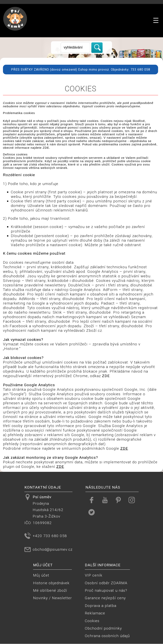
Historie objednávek (51, 583)
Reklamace (95, 613)
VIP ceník (94, 575)
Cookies (92, 621)
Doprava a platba (101, 606)
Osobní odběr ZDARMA (106, 583)
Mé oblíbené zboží (50, 590)
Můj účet (41, 575)
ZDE (46, 148)
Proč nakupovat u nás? (106, 590)
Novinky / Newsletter (52, 598)
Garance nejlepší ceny (105, 598)
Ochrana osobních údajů (107, 636)
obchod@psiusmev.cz (53, 549)
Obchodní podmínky (103, 628)
